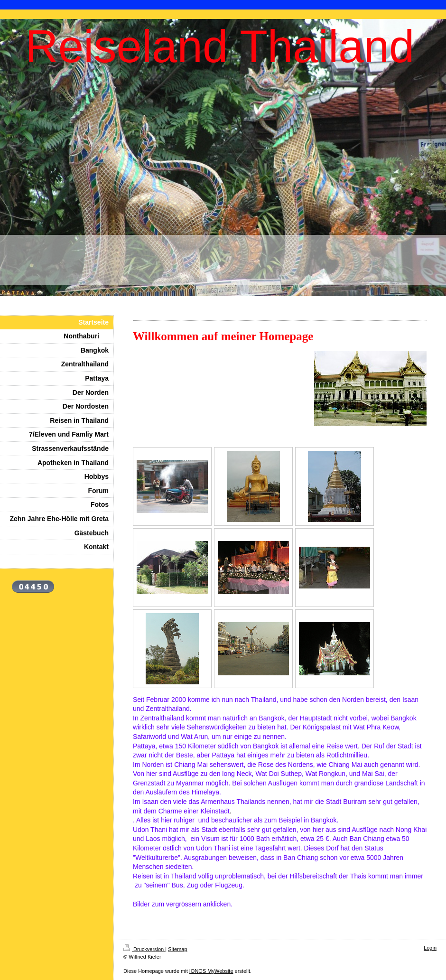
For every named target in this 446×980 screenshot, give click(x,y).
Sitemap (177, 949)
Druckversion (144, 949)
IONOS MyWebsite (211, 971)
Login (430, 948)
